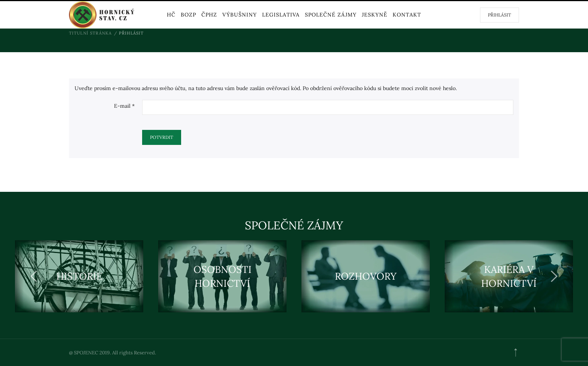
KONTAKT (407, 15)
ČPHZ (209, 15)
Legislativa (281, 15)
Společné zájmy (331, 15)
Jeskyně (375, 15)
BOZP (188, 15)
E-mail (124, 106)
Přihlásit (499, 15)
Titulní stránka (91, 33)
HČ (171, 15)
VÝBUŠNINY (240, 15)
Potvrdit (162, 137)
